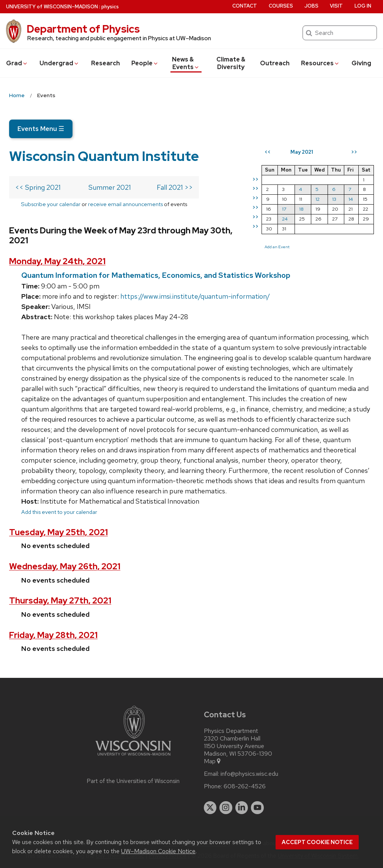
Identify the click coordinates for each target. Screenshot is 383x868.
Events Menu (41, 129)
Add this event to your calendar (59, 512)
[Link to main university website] (133, 757)
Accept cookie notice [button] (317, 842)
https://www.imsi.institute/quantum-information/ (195, 296)
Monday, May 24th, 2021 (57, 261)
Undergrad (59, 63)
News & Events (186, 63)
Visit (336, 6)
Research (106, 63)
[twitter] (210, 808)
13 (334, 199)
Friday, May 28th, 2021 (53, 635)
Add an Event (277, 247)
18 (301, 209)
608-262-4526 (245, 786)
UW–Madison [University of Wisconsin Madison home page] (52, 7)
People (145, 63)
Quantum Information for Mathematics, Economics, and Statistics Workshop (156, 275)
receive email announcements (125, 204)
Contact (245, 6)
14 (351, 199)
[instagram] (226, 808)
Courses (281, 6)
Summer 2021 (110, 187)
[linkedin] (242, 808)
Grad (17, 63)
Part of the (133, 781)
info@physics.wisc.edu (249, 774)
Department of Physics (83, 29)
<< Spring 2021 (38, 187)
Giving (361, 63)
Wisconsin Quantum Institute (104, 156)
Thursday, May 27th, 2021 (60, 601)
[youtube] (257, 808)
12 (318, 199)
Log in (363, 6)
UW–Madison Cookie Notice (158, 851)
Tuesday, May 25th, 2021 (58, 532)
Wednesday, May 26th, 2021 (65, 566)
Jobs (311, 6)
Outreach (275, 63)
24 (285, 219)
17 (284, 209)
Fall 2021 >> (175, 187)
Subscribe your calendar (51, 204)
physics (110, 7)
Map (213, 761)
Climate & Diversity (231, 63)
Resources (320, 63)
